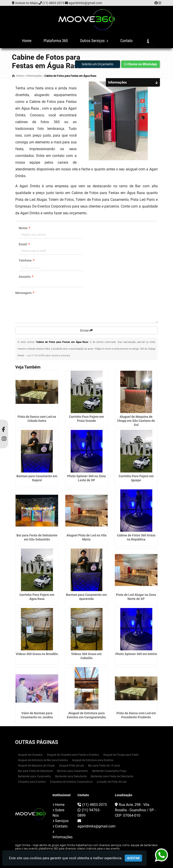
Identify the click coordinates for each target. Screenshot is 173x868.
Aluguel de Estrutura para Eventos (93, 760)
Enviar (86, 330)
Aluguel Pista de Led (71, 766)
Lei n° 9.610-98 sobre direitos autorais (49, 356)
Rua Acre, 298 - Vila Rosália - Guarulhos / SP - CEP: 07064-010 (135, 810)
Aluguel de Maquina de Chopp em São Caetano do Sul (136, 421)
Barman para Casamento (72, 771)
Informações (63, 837)
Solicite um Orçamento (98, 64)
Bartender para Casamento (34, 776)
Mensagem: (25, 293)
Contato (126, 41)
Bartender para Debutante (71, 776)
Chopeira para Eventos (32, 782)
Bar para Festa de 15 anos (104, 766)
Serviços (62, 821)
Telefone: (27, 260)
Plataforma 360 (56, 41)
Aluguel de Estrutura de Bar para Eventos (43, 760)
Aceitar (133, 858)
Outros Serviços (94, 41)
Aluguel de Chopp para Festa (121, 755)
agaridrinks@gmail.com (85, 3)
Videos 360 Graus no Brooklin (37, 654)
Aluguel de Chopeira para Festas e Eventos (73, 755)
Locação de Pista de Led (112, 782)
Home (27, 41)
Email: (24, 244)
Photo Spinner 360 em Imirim (136, 654)
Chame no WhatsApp (140, 64)
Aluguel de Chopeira (30, 755)
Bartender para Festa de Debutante (112, 776)
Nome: (24, 228)
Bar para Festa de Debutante (35, 771)
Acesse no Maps (26, 3)
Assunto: (26, 277)
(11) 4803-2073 (53, 3)
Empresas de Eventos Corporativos (71, 782)
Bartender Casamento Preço (109, 771)
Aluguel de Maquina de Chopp (36, 766)
